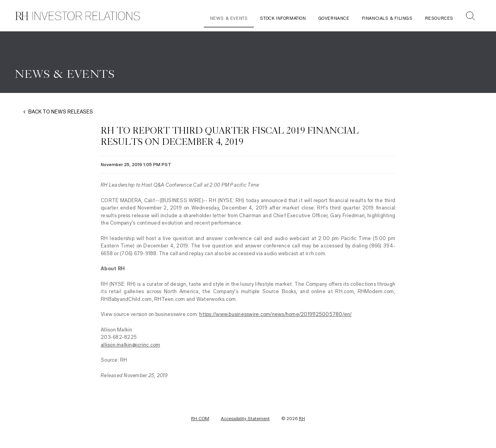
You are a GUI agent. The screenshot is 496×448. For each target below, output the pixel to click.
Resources (439, 18)
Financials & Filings (387, 18)
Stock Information (283, 18)
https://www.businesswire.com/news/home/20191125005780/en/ (275, 314)
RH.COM (200, 419)
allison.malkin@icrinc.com (130, 345)
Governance (334, 18)
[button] (470, 17)
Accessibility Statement (245, 419)
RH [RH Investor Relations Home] (302, 419)
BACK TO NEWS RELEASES (61, 112)
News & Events (229, 18)
